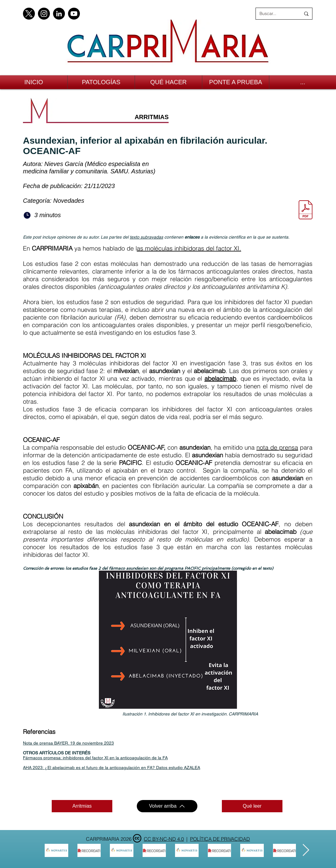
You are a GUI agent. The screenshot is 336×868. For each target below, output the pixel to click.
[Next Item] (306, 850)
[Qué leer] (252, 806)
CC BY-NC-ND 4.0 (164, 839)
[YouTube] (74, 14)
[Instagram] (44, 14)
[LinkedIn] (59, 14)
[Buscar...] (275, 14)
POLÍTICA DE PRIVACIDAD (220, 839)
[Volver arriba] (167, 806)
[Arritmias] (82, 806)
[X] (29, 14)
